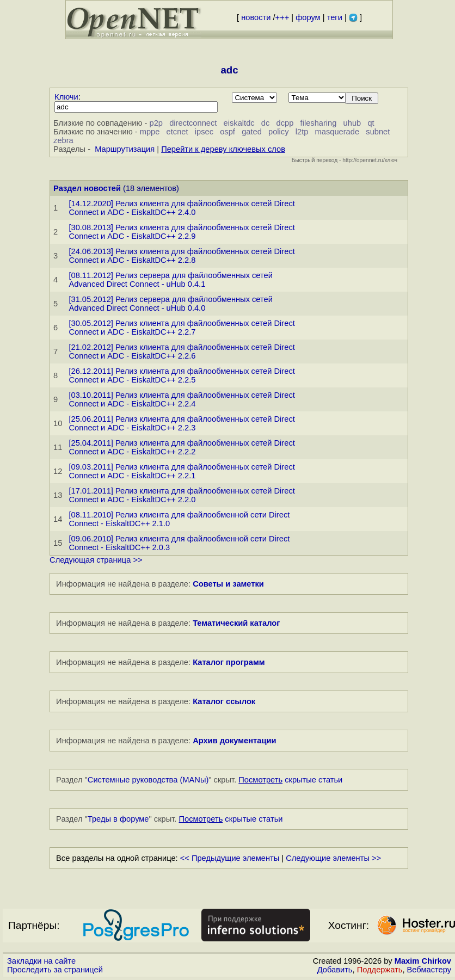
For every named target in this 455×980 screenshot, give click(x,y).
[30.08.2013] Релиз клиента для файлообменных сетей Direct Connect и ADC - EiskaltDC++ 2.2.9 (182, 232)
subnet (378, 132)
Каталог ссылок (224, 701)
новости (256, 17)
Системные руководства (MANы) (148, 780)
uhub (352, 123)
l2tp (302, 132)
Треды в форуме (118, 819)
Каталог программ (229, 662)
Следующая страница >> (96, 560)
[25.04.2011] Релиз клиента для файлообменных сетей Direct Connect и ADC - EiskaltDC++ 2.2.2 (182, 447)
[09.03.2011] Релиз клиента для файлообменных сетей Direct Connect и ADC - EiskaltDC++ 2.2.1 (182, 471)
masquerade (337, 132)
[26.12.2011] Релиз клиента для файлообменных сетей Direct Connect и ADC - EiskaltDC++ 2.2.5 (182, 375)
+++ (282, 17)
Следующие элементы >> (333, 858)
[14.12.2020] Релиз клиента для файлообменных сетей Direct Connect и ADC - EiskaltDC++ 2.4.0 (182, 208)
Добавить (335, 970)
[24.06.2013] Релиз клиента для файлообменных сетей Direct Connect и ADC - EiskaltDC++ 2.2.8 (182, 256)
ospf (228, 132)
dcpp (285, 123)
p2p (156, 123)
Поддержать (380, 970)
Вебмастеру (429, 970)
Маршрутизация (125, 149)
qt (371, 123)
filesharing (319, 123)
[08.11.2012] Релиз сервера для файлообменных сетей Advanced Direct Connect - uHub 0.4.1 (171, 280)
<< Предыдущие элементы (230, 858)
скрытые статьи (290, 780)
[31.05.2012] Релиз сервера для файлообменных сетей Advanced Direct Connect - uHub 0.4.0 (171, 304)
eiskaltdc (239, 123)
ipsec (204, 132)
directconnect (193, 123)
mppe (150, 132)
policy (278, 132)
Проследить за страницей (55, 970)
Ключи (66, 97)
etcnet (177, 132)
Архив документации (234, 741)
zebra (63, 140)
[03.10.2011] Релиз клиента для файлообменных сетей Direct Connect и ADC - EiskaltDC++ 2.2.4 (182, 399)
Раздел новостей (87, 188)
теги (335, 17)
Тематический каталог (236, 623)
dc (265, 123)
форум (308, 17)
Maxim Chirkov (423, 961)
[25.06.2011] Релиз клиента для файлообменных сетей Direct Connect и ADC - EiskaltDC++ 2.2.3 (182, 423)
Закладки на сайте (41, 961)
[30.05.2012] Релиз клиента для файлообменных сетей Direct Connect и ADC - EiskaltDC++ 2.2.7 (182, 328)
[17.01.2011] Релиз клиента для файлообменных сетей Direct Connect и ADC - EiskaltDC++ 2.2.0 (182, 495)
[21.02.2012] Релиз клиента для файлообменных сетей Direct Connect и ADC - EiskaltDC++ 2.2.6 (182, 352)
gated (252, 132)
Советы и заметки (228, 584)
